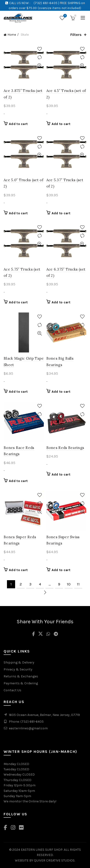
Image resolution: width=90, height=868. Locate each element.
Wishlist (65, 16)
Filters (76, 35)
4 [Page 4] (40, 584)
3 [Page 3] (30, 584)
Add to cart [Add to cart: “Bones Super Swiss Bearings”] (61, 570)
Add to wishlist (40, 49)
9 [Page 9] (59, 584)
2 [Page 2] (21, 584)
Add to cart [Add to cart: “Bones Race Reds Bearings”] (18, 481)
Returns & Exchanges (21, 676)
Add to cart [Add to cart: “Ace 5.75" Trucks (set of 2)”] (18, 302)
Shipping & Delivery (19, 662)
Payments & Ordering (21, 683)
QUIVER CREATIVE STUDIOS (54, 860)
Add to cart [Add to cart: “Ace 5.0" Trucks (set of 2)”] (18, 213)
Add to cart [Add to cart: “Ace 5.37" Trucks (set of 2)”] (61, 213)
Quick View (40, 66)
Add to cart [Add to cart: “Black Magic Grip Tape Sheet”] (18, 392)
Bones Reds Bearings (65, 448)
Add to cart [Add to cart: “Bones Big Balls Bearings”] (61, 392)
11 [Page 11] (78, 584)
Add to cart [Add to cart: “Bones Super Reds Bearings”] (18, 570)
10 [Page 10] (69, 584)
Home (12, 35)
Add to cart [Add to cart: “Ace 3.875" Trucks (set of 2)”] (18, 124)
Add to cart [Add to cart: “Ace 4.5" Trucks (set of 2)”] (61, 124)
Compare (40, 57)
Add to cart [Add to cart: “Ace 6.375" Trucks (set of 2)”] (61, 302)
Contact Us (12, 690)
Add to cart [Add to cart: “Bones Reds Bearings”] (61, 474)
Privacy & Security (18, 669)
